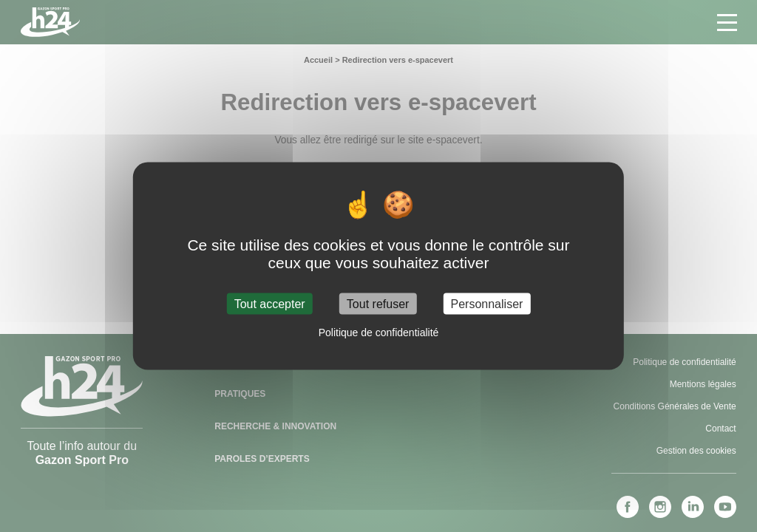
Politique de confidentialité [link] (379, 332)
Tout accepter (270, 303)
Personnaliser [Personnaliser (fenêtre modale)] (487, 303)
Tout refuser (378, 303)
